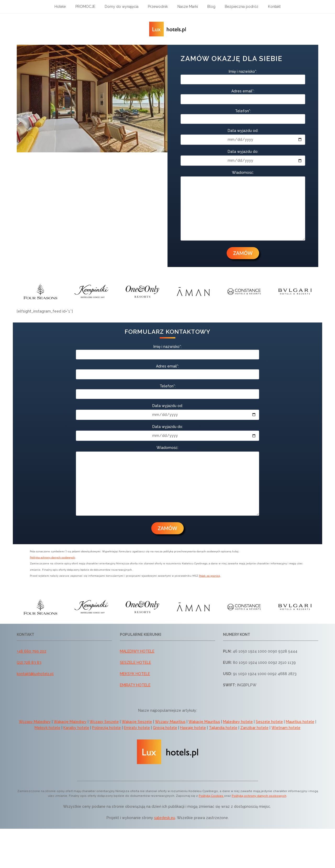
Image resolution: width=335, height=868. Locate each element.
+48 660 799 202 (32, 651)
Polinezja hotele (107, 728)
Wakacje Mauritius (204, 722)
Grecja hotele (165, 728)
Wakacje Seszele (137, 722)
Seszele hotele (269, 722)
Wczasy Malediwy (35, 722)
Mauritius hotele (300, 722)
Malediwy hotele (238, 722)
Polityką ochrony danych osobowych (259, 796)
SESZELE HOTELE (135, 663)
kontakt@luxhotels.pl (35, 674)
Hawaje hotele (193, 728)
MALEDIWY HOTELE (137, 651)
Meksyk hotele (48, 728)
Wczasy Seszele (104, 722)
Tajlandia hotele (223, 728)
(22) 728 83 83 (29, 663)
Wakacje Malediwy (70, 722)
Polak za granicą (210, 576)
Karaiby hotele (76, 728)
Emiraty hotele (137, 728)
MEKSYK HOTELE (135, 674)
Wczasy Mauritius (170, 722)
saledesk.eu (165, 818)
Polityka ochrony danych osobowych (52, 557)
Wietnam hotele (286, 728)
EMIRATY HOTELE (135, 685)
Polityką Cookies (211, 796)
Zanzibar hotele (254, 728)
